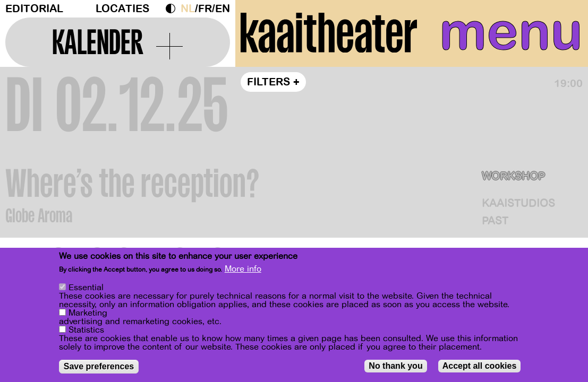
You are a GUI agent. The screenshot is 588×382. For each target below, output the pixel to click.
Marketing (88, 315)
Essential (86, 290)
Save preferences (99, 368)
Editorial (34, 9)
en (223, 9)
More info (243, 271)
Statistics (86, 332)
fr (205, 9)
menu (511, 32)
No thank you (395, 368)
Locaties (122, 9)
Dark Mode (173, 8)
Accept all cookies (480, 368)
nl (188, 9)
